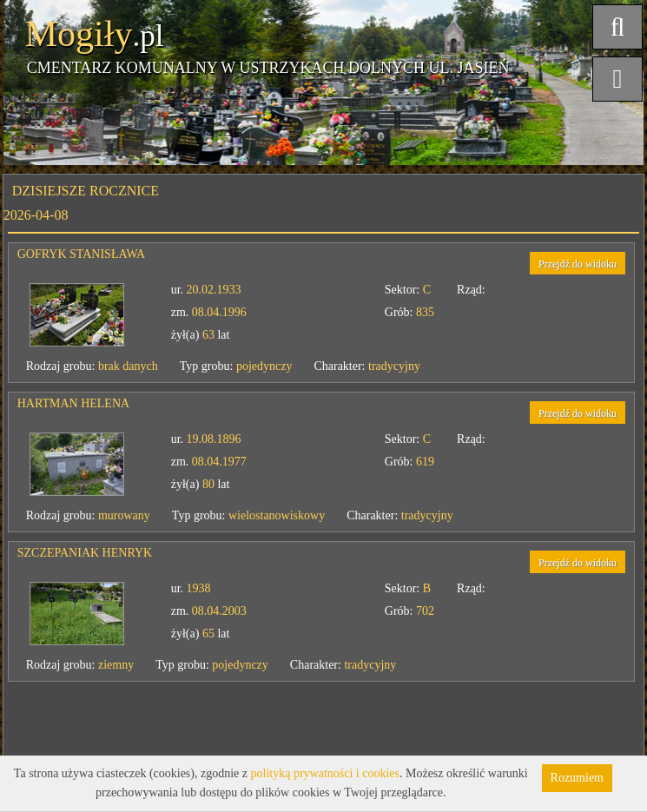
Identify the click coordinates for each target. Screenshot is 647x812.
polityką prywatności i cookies (325, 773)
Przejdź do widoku (578, 264)
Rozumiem (577, 778)
